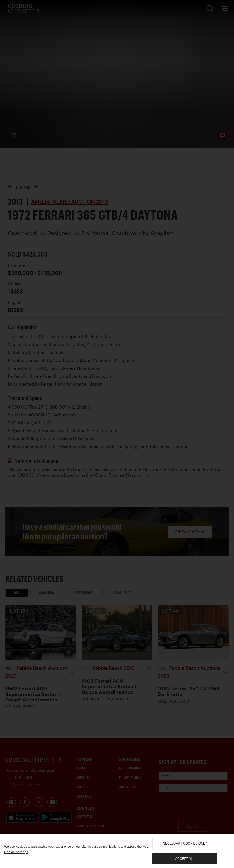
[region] (117, 851)
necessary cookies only (185, 843)
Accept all (185, 859)
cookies (21, 847)
